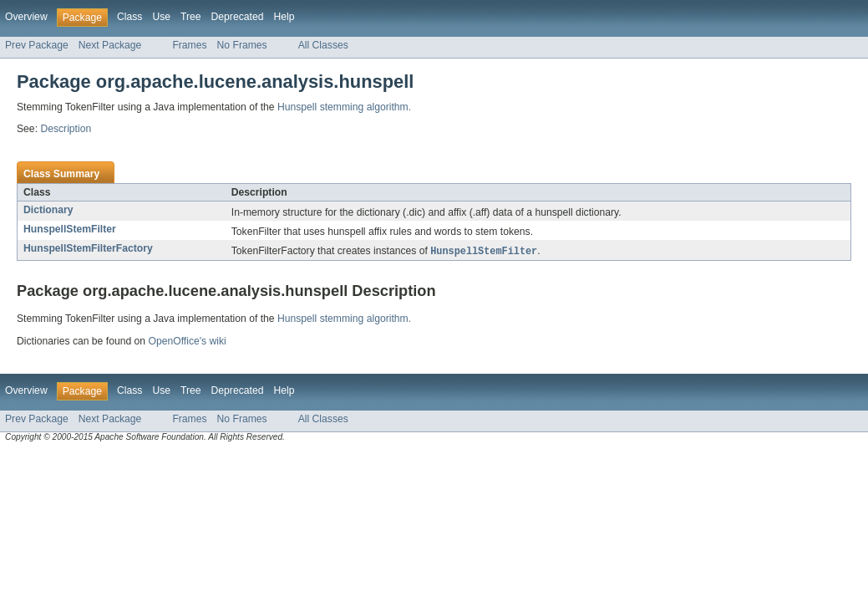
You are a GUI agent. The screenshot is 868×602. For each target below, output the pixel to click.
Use (161, 17)
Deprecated (238, 17)
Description (66, 129)
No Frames (242, 45)
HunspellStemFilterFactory (88, 248)
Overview (26, 17)
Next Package (110, 45)
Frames (189, 45)
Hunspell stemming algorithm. (344, 107)
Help (284, 17)
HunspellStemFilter (70, 229)
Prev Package (37, 45)
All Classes (323, 45)
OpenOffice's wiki (187, 342)
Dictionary (48, 210)
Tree (191, 17)
